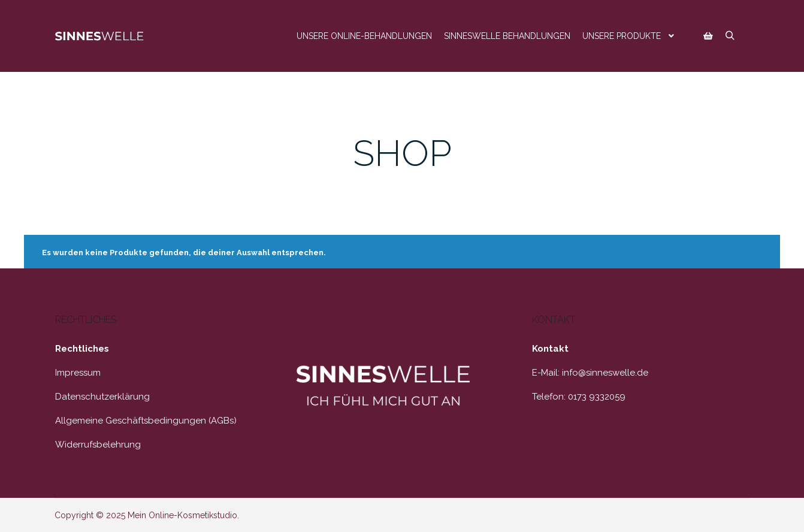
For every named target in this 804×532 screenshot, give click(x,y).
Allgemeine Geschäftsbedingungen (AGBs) (146, 421)
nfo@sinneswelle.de (606, 373)
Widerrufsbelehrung (98, 445)
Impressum (78, 373)
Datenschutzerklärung (102, 397)
